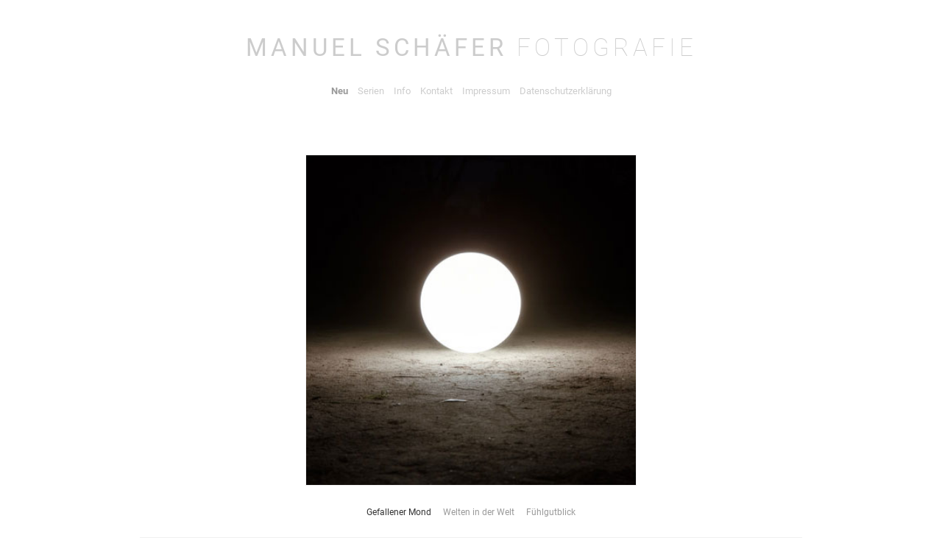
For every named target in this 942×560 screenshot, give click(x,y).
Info (402, 91)
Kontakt (436, 91)
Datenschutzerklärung (566, 91)
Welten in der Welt (479, 512)
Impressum (486, 91)
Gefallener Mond (399, 512)
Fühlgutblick (551, 512)
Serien (371, 91)
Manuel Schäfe (471, 47)
